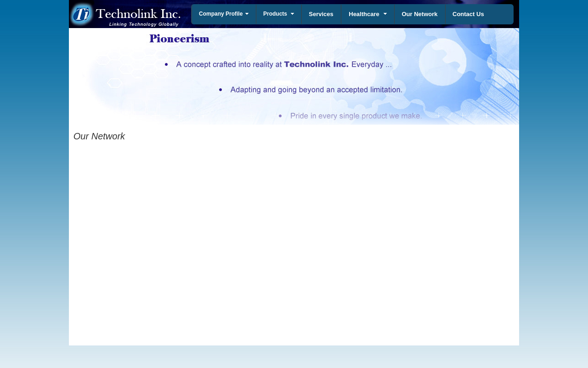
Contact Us (468, 14)
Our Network (419, 14)
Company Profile (221, 14)
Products (275, 14)
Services (321, 14)
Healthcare (364, 14)
